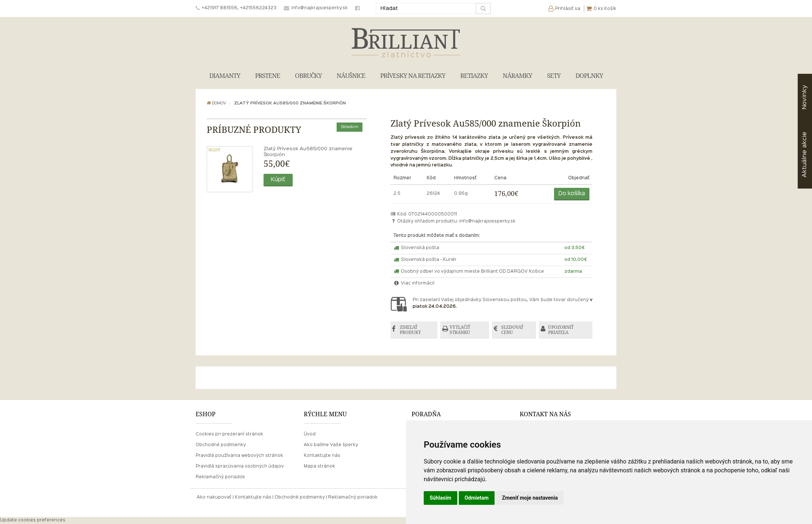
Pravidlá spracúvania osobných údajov (240, 467)
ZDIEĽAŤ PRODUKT (411, 330)
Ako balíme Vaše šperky (331, 445)
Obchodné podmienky (221, 445)
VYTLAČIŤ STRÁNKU (461, 330)
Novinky (804, 97)
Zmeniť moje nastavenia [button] (530, 498)
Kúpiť (278, 180)
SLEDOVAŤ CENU (513, 330)
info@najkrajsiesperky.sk (487, 221)
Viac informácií (414, 283)
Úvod (310, 434)
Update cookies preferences (33, 520)
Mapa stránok (319, 467)
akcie (804, 155)
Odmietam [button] (477, 498)
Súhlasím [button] (441, 498)
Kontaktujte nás (322, 456)
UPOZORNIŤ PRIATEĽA (562, 330)
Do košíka (572, 194)
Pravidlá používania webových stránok (239, 456)
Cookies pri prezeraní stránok (229, 434)
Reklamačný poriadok (220, 478)
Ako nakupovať (214, 498)
